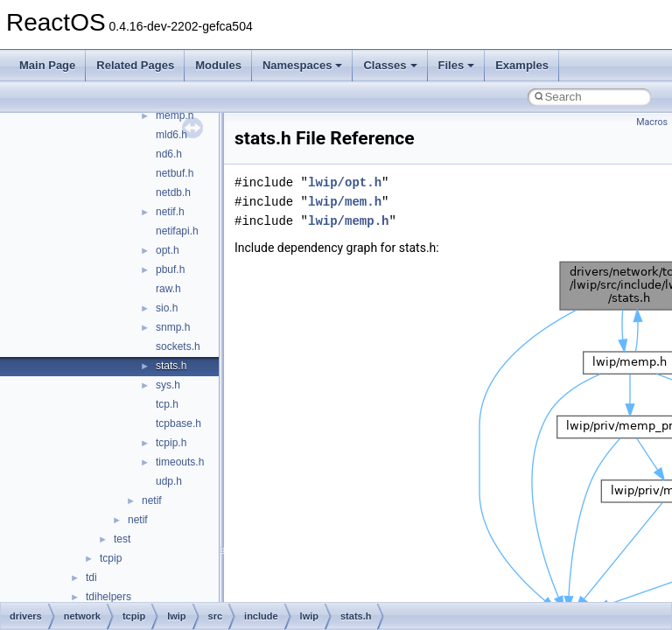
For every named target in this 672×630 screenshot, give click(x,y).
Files (457, 65)
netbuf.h (175, 173)
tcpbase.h (178, 423)
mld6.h (171, 135)
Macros (652, 122)
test (122, 539)
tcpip (111, 558)
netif (152, 500)
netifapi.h (177, 231)
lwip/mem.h (345, 202)
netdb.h (173, 192)
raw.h (168, 289)
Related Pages (135, 65)
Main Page (47, 65)
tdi (91, 577)
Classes (390, 65)
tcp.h (167, 404)
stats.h (171, 366)
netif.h (170, 212)
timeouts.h (180, 462)
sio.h (167, 308)
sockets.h (178, 346)
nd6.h (169, 154)
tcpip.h (171, 443)
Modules (218, 65)
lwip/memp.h (348, 221)
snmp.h (173, 327)
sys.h (168, 385)
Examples (522, 65)
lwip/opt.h (345, 182)
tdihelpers (108, 597)
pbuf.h (170, 269)
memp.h (175, 115)
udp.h (169, 481)
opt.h (168, 250)
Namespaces (303, 65)
